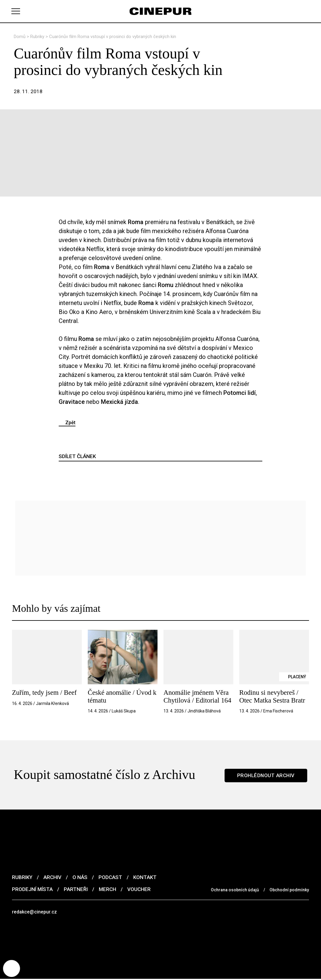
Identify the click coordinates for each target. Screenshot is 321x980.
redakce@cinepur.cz (35, 912)
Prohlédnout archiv (265, 775)
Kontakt (145, 878)
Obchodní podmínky (289, 890)
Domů (20, 37)
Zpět (70, 423)
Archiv (52, 878)
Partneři (76, 890)
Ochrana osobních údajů (235, 890)
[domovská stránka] (160, 11)
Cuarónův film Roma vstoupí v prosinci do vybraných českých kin (113, 37)
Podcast (110, 878)
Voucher (139, 890)
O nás (80, 878)
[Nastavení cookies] (12, 968)
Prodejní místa (32, 890)
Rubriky (38, 37)
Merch (107, 890)
